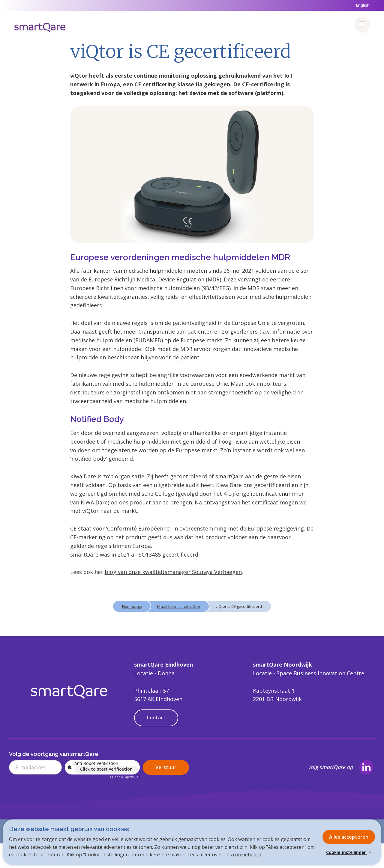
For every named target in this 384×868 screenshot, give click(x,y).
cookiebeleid (247, 855)
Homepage (132, 606)
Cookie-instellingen (346, 852)
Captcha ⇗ (124, 777)
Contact (156, 718)
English (363, 5)
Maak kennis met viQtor (179, 606)
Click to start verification (106, 769)
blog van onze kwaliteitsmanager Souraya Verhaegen (173, 572)
